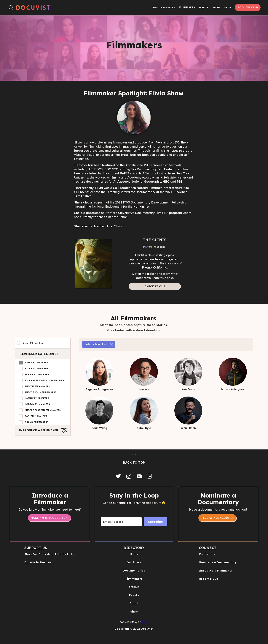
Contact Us (207, 554)
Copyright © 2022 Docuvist (134, 629)
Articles (134, 587)
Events (204, 8)
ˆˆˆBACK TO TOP (134, 459)
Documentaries (164, 8)
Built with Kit (134, 532)
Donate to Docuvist (39, 562)
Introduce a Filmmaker (216, 571)
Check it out (155, 286)
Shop (228, 8)
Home (134, 554)
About (134, 603)
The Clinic (114, 226)
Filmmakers (187, 7)
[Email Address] (121, 522)
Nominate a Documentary (218, 562)
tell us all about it (217, 518)
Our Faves (134, 562)
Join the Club (248, 7)
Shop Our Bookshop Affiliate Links (50, 554)
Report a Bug (209, 579)
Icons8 (147, 622)
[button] (216, 8)
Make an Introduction (49, 518)
